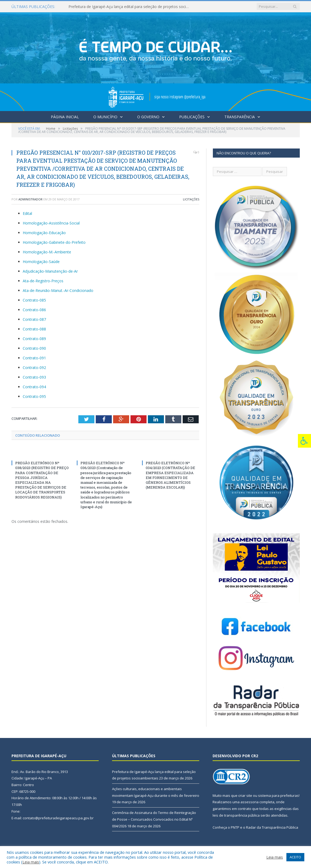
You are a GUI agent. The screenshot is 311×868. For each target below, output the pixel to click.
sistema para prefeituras (278, 795)
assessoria (249, 802)
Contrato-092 (34, 368)
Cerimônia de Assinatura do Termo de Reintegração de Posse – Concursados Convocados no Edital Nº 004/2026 (154, 819)
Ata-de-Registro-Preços (43, 281)
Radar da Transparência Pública (272, 827)
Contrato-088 (34, 329)
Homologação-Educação (44, 233)
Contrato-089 (34, 339)
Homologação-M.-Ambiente (47, 252)
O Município (105, 117)
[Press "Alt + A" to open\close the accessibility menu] (304, 441)
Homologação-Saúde (41, 262)
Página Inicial (65, 117)
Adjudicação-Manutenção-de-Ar (50, 271)
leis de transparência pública (236, 815)
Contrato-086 (34, 310)
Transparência (240, 117)
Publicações (192, 117)
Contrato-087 (34, 319)
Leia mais (31, 862)
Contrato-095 (34, 396)
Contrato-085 (34, 300)
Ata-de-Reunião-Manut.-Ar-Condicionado (58, 290)
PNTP (235, 827)
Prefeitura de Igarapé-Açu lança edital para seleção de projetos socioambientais (130, 7)
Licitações (191, 199)
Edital (27, 213)
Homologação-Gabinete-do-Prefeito (54, 242)
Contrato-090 (34, 348)
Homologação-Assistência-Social (51, 223)
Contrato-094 (34, 387)
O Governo (148, 117)
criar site (245, 795)
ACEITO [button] (295, 857)
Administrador (30, 199)
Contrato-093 (34, 377)
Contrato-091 (34, 358)
